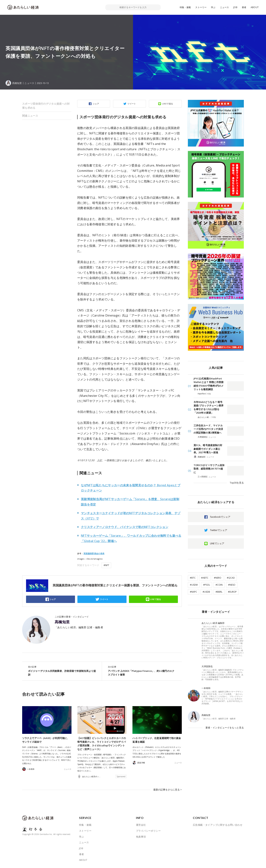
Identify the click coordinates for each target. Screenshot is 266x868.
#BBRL (219, 592)
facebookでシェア (220, 517)
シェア (96, 104)
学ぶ (213, 7)
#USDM (194, 585)
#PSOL (207, 585)
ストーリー (201, 7)
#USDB (206, 592)
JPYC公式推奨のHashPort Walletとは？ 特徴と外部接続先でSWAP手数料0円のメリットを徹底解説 (209, 384)
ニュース (225, 7)
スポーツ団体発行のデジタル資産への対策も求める (46, 106)
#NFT (106, 565)
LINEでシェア (217, 543)
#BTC (193, 578)
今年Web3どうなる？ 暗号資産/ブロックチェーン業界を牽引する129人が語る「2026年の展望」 (209, 407)
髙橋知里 (62, 622)
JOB (235, 7)
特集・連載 (185, 7)
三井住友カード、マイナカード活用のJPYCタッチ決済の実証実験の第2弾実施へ (208, 429)
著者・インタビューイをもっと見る (225, 728)
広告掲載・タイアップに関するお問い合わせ (218, 825)
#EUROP (232, 592)
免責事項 (141, 837)
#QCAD (231, 578)
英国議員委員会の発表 (94, 554)
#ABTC (205, 578)
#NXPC (193, 592)
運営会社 (141, 825)
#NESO (232, 585)
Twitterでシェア (219, 530)
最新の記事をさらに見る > (168, 790)
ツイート (132, 104)
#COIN (219, 585)
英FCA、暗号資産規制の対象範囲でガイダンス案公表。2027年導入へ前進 (208, 449)
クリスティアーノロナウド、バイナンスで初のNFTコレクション (125, 527)
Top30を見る (237, 483)
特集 (209, 394)
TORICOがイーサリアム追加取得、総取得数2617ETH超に (209, 469)
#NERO (218, 578)
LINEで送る (168, 104)
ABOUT (255, 7)
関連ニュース (30, 116)
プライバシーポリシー (148, 831)
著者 (244, 7)
